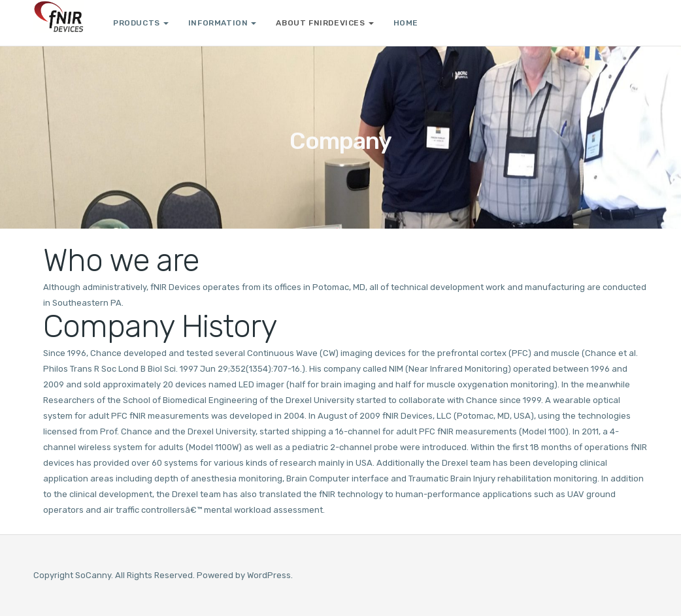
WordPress (269, 575)
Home (406, 23)
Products (141, 23)
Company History (160, 327)
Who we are (121, 261)
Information (223, 23)
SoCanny (93, 575)
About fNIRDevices (324, 23)
